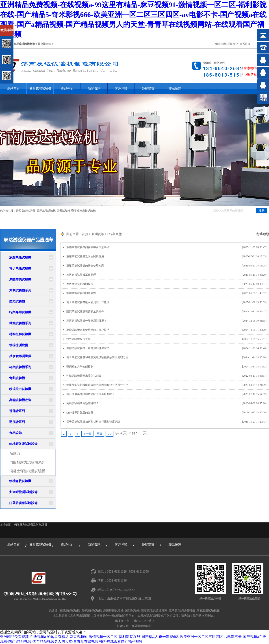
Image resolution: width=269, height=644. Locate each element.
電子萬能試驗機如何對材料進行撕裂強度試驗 (168, 422)
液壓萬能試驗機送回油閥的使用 (168, 256)
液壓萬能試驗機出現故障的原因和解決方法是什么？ (168, 385)
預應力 (15, 454)
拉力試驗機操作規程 (168, 339)
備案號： (121, 621)
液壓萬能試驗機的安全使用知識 (168, 266)
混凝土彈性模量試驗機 (27, 471)
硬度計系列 (17, 422)
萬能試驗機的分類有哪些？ (168, 403)
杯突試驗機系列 (20, 367)
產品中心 (67, 89)
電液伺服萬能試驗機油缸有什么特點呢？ (168, 394)
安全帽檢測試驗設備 (23, 492)
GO (110, 434)
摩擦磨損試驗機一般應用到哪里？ (168, 321)
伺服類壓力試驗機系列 (27, 462)
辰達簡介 (233, 44)
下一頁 (87, 434)
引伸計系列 (17, 411)
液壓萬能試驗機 (40, 89)
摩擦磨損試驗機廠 (208, 611)
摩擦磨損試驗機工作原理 (168, 275)
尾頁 (100, 434)
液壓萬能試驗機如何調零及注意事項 (168, 247)
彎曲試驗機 (17, 378)
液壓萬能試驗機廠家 (154, 611)
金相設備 (15, 433)
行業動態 (115, 234)
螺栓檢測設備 (19, 345)
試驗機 (43, 525)
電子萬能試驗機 (46, 211)
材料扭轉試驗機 (20, 334)
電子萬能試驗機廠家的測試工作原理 (168, 302)
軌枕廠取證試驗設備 (23, 444)
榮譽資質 (148, 89)
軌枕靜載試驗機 (20, 481)
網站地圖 (221, 44)
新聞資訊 (94, 89)
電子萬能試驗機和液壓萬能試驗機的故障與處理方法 (168, 357)
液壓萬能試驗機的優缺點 (168, 293)
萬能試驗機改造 (20, 400)
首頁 (85, 234)
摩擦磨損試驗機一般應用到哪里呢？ (168, 348)
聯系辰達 (245, 44)
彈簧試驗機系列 (20, 323)
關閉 (23, 27)
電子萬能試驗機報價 (182, 611)
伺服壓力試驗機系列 (26, 525)
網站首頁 (13, 89)
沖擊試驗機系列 (66, 211)
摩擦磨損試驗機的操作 (168, 284)
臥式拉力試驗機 (20, 389)
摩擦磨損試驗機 (86, 211)
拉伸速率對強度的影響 (168, 412)
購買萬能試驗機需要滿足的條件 (168, 311)
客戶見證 (121, 89)
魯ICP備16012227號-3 (140, 621)
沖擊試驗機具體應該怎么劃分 (168, 376)
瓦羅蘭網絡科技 (142, 626)
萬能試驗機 (132, 611)
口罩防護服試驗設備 (23, 503)
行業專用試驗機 (20, 312)
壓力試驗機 (17, 301)
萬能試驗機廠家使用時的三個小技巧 (168, 330)
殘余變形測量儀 (20, 356)
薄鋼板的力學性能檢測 (168, 367)
